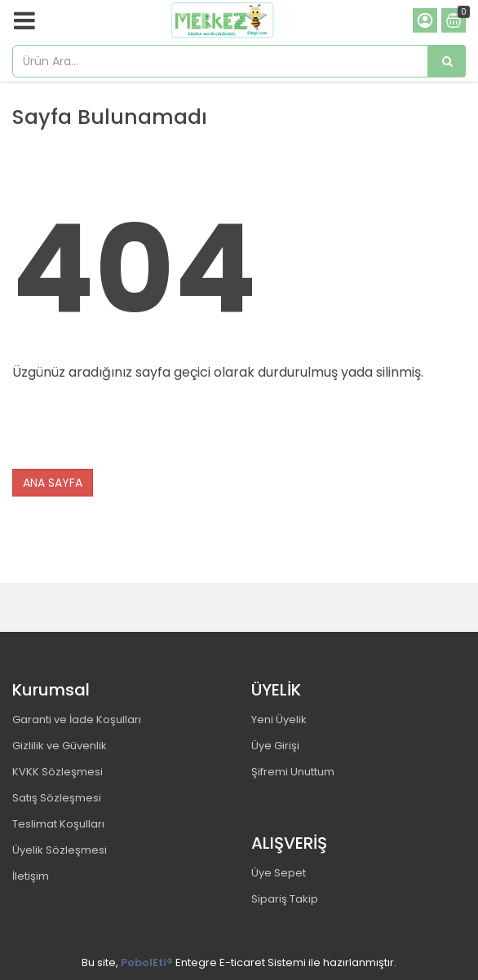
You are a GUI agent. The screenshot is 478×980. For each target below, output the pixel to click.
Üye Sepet (279, 873)
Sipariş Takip (285, 899)
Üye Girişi (275, 746)
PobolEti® (147, 962)
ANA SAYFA (53, 483)
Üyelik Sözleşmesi (60, 850)
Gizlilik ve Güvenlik (60, 746)
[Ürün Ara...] (447, 61)
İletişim (31, 876)
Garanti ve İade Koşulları (77, 720)
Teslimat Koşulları (58, 824)
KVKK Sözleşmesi (58, 772)
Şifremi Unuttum (293, 772)
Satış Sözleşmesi (57, 798)
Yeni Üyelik (279, 720)
